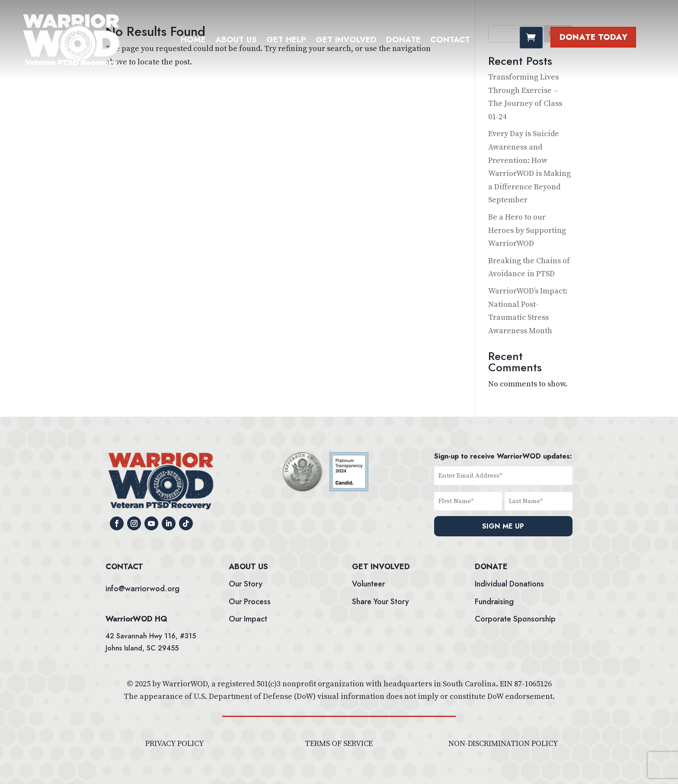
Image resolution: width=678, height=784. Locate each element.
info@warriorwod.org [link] (142, 589)
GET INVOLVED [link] (346, 41)
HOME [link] (193, 41)
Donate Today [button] (593, 37)
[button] (117, 523)
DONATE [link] (403, 41)
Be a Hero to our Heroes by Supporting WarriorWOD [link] (527, 230)
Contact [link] (450, 41)
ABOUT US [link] (236, 41)
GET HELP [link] (286, 41)
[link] (71, 66)
